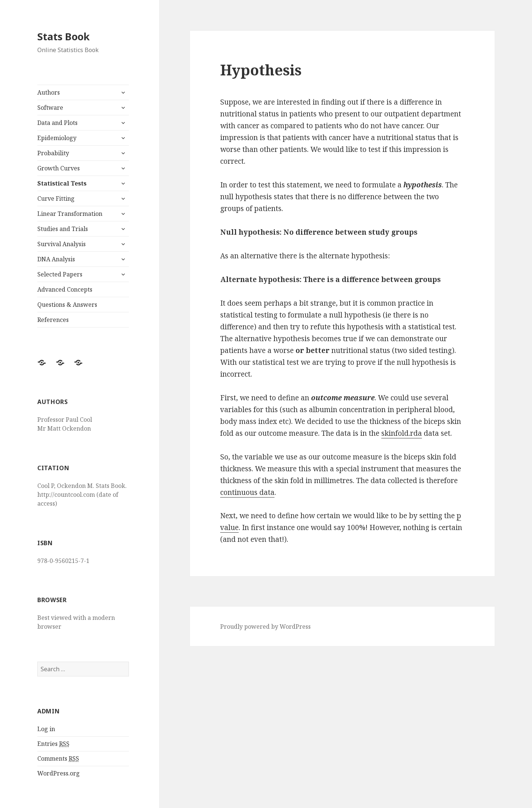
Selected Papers (60, 274)
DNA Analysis (56, 259)
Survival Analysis (62, 244)
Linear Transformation (70, 214)
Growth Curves (59, 168)
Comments (58, 759)
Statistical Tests (62, 183)
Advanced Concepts (65, 289)
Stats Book (64, 36)
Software (50, 108)
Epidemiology (57, 138)
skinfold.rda (402, 433)
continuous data (247, 492)
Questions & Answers (67, 305)
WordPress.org (59, 773)
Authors (49, 92)
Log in (46, 729)
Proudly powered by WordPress (265, 627)
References (53, 320)
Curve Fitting (56, 198)
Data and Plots (57, 123)
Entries (53, 744)
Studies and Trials (63, 229)
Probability (53, 153)
